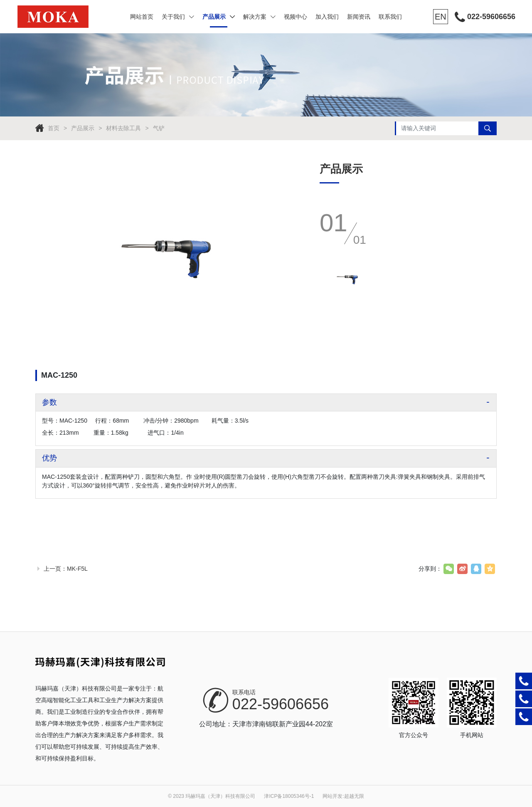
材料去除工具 (123, 128)
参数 (49, 402)
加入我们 (327, 17)
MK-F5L (77, 569)
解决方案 (259, 17)
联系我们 (390, 17)
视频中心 (296, 17)
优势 (49, 458)
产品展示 (219, 17)
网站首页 (142, 17)
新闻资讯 (359, 17)
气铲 (159, 128)
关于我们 (178, 17)
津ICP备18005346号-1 (289, 796)
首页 (54, 128)
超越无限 (354, 796)
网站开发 (332, 796)
